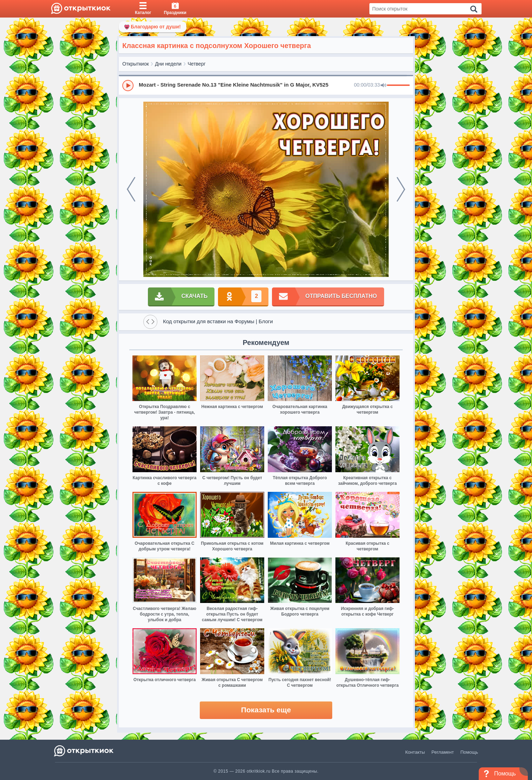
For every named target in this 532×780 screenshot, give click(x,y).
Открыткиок (136, 64)
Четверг (197, 64)
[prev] (131, 189)
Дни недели (168, 64)
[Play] (128, 86)
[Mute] (383, 86)
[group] (266, 85)
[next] (401, 189)
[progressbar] (398, 86)
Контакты (415, 752)
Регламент (443, 752)
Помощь (469, 752)
